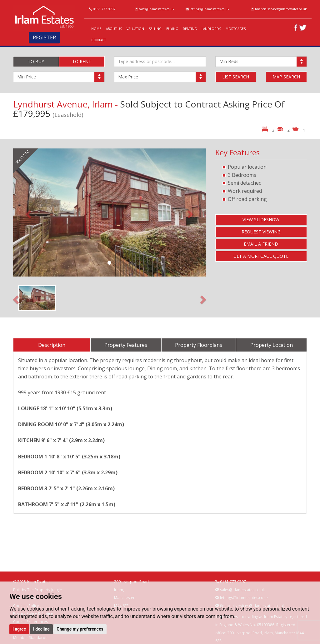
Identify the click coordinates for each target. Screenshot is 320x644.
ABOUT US (114, 29)
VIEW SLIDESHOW (261, 220)
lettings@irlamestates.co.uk (207, 9)
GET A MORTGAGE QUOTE (261, 256)
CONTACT (99, 40)
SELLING (155, 29)
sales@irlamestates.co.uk (155, 9)
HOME (96, 29)
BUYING (172, 29)
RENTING (190, 29)
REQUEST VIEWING (261, 232)
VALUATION (135, 29)
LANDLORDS (211, 29)
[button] (27, 212)
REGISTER (44, 37)
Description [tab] (52, 345)
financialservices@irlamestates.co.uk (279, 9)
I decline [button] (41, 629)
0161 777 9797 (102, 9)
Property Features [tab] (126, 345)
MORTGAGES (236, 29)
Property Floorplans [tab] (199, 345)
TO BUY (36, 61)
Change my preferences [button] (80, 629)
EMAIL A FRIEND (261, 244)
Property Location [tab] (272, 345)
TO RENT (82, 61)
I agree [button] (19, 629)
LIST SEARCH (236, 77)
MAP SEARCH (286, 77)
